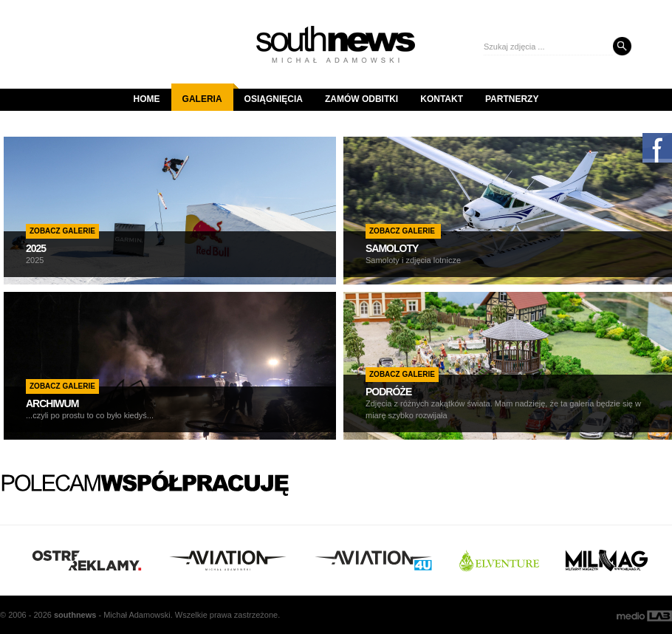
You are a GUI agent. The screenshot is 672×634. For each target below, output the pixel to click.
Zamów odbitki (361, 99)
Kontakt (442, 99)
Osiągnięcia (274, 99)
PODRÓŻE (388, 392)
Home (147, 99)
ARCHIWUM (52, 403)
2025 (36, 248)
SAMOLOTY (392, 248)
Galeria (208, 94)
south (75, 615)
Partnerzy (512, 99)
